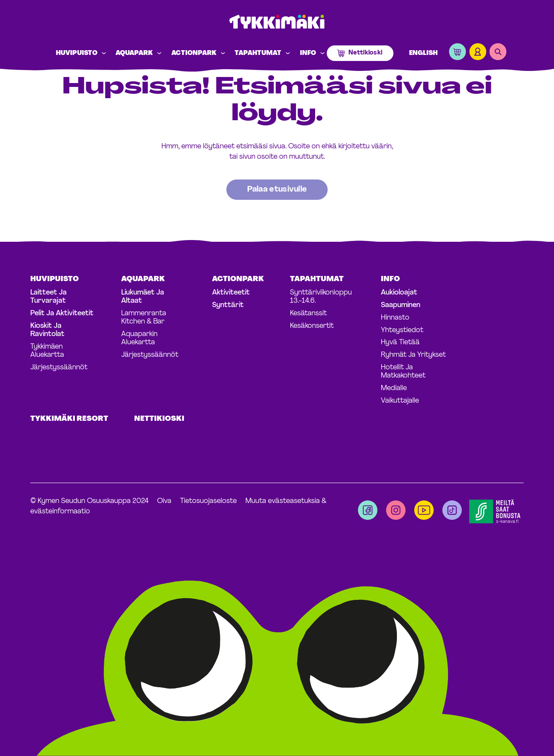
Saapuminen (401, 305)
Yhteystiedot (402, 330)
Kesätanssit (308, 314)
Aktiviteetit (231, 293)
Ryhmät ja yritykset (413, 355)
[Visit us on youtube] (424, 510)
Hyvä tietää (400, 343)
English (423, 53)
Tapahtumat (258, 53)
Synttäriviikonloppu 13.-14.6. (321, 297)
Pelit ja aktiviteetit (62, 314)
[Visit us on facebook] (368, 510)
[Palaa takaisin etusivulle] (277, 190)
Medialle (394, 388)
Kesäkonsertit (312, 326)
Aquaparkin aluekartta (139, 338)
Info (308, 53)
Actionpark (194, 53)
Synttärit (228, 305)
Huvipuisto (77, 53)
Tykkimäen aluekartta (47, 351)
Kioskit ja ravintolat (47, 330)
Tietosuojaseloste (208, 501)
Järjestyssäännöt (59, 368)
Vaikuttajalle (400, 401)
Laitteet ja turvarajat (48, 297)
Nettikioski (365, 53)
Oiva (164, 501)
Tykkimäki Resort (69, 419)
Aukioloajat (399, 293)
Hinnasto (395, 318)
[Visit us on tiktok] (452, 510)
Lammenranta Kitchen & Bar (144, 318)
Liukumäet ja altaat (143, 297)
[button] (457, 53)
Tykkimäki (277, 22)
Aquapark (134, 53)
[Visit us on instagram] (396, 510)
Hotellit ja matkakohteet (403, 372)
